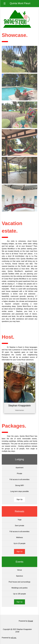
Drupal (30, 621)
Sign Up (19, 499)
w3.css (14, 638)
